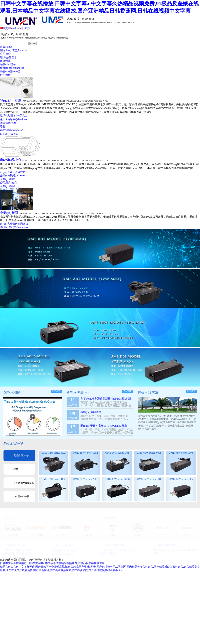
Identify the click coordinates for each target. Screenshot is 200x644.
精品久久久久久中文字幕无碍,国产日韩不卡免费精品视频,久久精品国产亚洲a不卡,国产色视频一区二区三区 (63, 567)
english (14, 28)
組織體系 (5, 61)
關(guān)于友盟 (14, 50)
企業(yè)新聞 (7, 179)
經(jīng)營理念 (8, 57)
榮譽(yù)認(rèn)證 (10, 71)
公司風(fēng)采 (9, 183)
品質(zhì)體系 (8, 64)
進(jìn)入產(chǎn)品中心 (14, 172)
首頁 (6, 47)
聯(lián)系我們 (14, 227)
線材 (3, 126)
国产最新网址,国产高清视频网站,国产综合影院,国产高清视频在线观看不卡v (78, 570)
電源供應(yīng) (9, 123)
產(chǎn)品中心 (14, 119)
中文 (4, 28)
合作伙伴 (5, 75)
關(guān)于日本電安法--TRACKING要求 (104, 426)
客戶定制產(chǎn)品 (12, 130)
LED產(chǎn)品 (9, 134)
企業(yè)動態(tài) (13, 176)
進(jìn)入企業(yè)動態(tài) (15, 224)
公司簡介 (5, 54)
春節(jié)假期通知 (91, 412)
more (56, 391)
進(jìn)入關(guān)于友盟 (14, 115)
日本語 (25, 28)
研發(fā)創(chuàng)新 (12, 68)
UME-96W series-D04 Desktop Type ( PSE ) (181, 454)
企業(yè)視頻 (7, 186)
